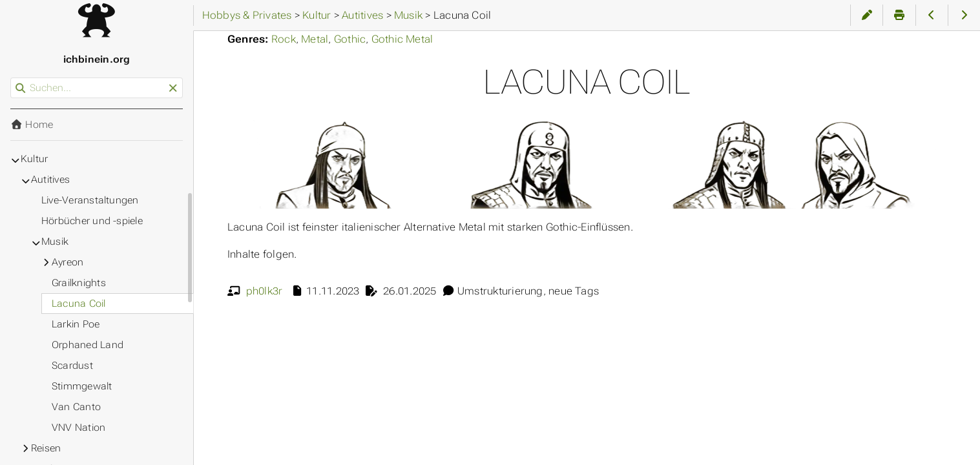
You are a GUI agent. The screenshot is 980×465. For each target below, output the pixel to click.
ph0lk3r (265, 291)
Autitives (50, 180)
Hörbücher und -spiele (92, 221)
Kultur (34, 159)
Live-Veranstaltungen (90, 200)
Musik (55, 242)
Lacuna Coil (79, 304)
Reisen (46, 448)
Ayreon (68, 262)
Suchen (11, 78)
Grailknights (79, 283)
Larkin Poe (76, 324)
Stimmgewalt (82, 386)
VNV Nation (78, 428)
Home (32, 125)
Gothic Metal (402, 39)
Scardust (72, 366)
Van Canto (76, 407)
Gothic (350, 39)
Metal (315, 39)
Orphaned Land (88, 345)
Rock (284, 39)
